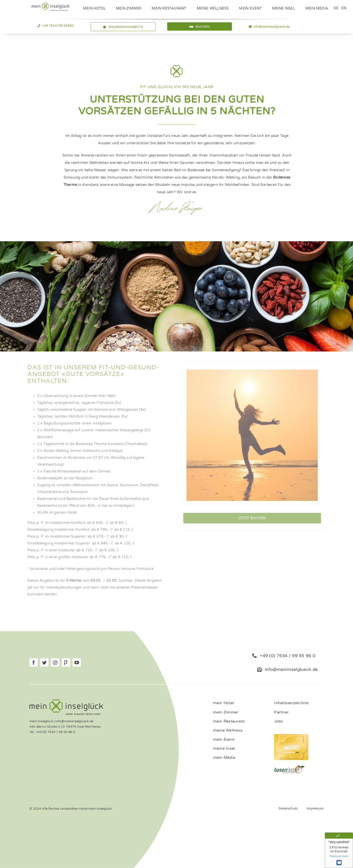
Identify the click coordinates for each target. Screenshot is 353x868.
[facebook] (34, 663)
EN (344, 8)
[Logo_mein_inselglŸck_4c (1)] (50, 4)
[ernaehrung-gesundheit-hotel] (289, 766)
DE (336, 8)
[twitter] (44, 663)
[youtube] (77, 663)
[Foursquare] (66, 663)
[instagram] (55, 663)
